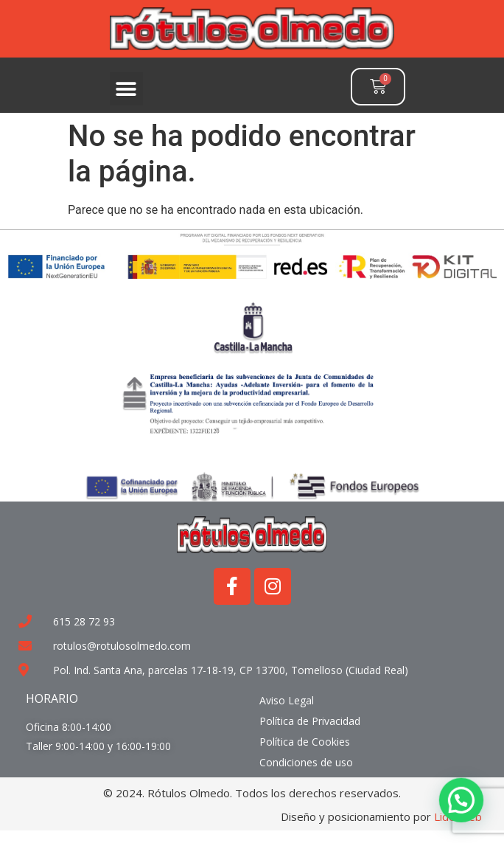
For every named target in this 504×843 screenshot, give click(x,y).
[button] (126, 89)
